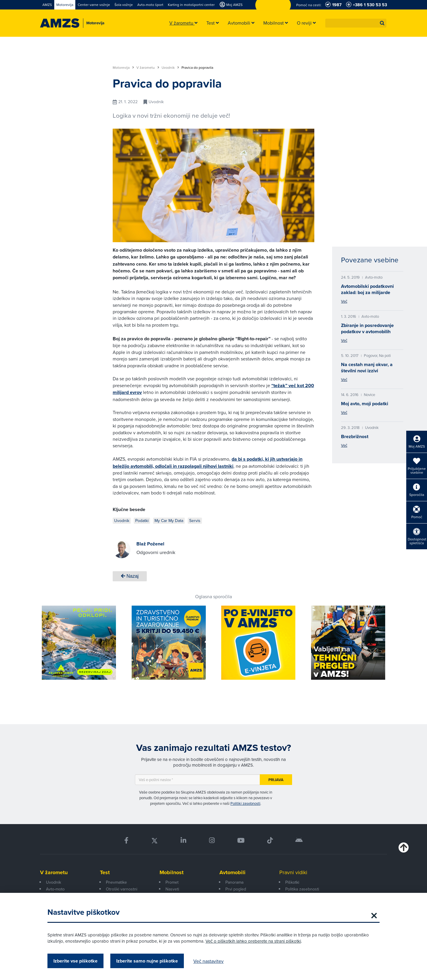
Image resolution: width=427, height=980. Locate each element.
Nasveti (172, 889)
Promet (172, 882)
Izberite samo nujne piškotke (147, 961)
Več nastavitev (208, 961)
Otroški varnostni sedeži (122, 892)
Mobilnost (172, 872)
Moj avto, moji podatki (365, 404)
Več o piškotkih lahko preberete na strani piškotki (253, 941)
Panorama (234, 882)
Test (105, 872)
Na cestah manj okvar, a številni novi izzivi (367, 368)
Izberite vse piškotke (75, 961)
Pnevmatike (116, 882)
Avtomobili (232, 872)
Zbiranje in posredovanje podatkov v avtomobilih (367, 328)
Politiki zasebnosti (245, 803)
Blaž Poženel (150, 544)
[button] (382, 23)
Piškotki (292, 882)
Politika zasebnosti (302, 889)
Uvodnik (170, 68)
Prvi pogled (236, 889)
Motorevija (123, 68)
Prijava (276, 780)
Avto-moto (55, 889)
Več (344, 301)
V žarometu (148, 68)
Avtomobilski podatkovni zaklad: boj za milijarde (367, 289)
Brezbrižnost (355, 436)
